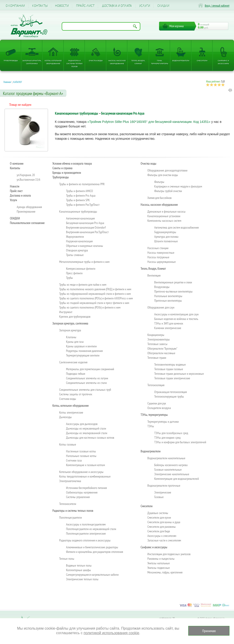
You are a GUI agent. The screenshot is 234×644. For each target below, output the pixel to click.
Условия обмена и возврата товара (72, 164)
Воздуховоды (162, 287)
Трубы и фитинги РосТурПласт (83, 205)
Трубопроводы (11, 60)
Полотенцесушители (70, 517)
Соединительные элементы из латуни (87, 378)
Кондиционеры (156, 335)
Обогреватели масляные (161, 353)
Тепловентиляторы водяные (170, 364)
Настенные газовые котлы (81, 451)
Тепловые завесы (157, 344)
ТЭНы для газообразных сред (171, 433)
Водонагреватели (181, 60)
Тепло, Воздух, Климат (138, 62)
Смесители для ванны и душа (164, 522)
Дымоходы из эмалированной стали (87, 433)
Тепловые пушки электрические (172, 378)
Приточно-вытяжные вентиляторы (173, 291)
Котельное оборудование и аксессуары (81, 472)
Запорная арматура (70, 330)
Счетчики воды (68, 399)
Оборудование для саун (161, 307)
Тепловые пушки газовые (169, 369)
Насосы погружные (158, 257)
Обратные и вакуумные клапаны (85, 246)
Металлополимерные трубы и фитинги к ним (84, 262)
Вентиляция (154, 275)
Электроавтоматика (70, 481)
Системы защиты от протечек (76, 394)
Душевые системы (158, 513)
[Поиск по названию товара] (101, 26)
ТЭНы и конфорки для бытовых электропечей (180, 442)
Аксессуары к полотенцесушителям (86, 524)
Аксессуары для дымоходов (82, 424)
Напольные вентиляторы (168, 296)
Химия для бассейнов (160, 198)
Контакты (40, 6)
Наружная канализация (79, 241)
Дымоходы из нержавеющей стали (86, 428)
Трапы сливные (75, 255)
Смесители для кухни (159, 517)
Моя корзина (177, 26)
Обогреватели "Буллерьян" (162, 348)
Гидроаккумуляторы (165, 232)
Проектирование (26, 211)
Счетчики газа (74, 460)
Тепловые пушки (157, 358)
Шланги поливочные (166, 241)
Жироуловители (75, 237)
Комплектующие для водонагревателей (177, 479)
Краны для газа (75, 342)
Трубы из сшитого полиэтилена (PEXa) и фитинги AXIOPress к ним (96, 298)
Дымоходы (65, 417)
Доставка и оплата (117, 6)
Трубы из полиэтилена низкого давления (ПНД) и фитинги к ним (95, 289)
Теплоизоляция (156, 385)
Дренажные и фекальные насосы (166, 211)
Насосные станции (158, 248)
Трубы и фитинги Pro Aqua (81, 195)
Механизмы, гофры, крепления (165, 572)
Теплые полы (67, 559)
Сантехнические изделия (73, 362)
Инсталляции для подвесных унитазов (169, 554)
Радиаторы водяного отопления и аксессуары (85, 540)
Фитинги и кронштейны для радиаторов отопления (94, 552)
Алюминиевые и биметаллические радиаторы (92, 547)
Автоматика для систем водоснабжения (176, 227)
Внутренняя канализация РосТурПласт (87, 232)
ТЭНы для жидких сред (167, 438)
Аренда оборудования (29, 207)
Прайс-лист (85, 6)
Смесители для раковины (162, 527)
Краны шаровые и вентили (81, 346)
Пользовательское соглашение (27, 223)
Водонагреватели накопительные (166, 458)
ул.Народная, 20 (26, 175)
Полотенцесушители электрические (86, 533)
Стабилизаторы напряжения (82, 492)
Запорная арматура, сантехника (32, 62)
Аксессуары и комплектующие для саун (176, 314)
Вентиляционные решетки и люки (173, 282)
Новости (62, 6)
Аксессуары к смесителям (162, 536)
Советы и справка (62, 168)
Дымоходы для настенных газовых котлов (90, 438)
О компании (15, 6)
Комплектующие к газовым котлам (85, 465)
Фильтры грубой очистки (168, 191)
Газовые (159, 497)
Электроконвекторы (159, 339)
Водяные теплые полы (79, 565)
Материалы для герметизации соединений (90, 369)
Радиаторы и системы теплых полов (74, 63)
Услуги (145, 6)
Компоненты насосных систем (164, 221)
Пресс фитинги (74, 273)
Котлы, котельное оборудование (53, 62)
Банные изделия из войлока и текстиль (176, 319)
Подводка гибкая (76, 374)
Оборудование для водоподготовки (167, 170)
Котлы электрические (71, 412)
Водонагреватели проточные (164, 486)
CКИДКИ (163, 6)
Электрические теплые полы (82, 579)
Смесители (202, 60)
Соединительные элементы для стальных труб (85, 390)
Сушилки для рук (157, 403)
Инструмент (66, 312)
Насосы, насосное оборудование (117, 62)
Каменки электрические (168, 328)
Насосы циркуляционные (162, 262)
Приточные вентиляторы (168, 301)
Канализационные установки (164, 216)
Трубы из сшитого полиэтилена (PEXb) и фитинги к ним (90, 307)
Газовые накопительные (168, 470)
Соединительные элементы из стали (86, 383)
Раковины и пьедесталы (161, 559)
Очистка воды (96, 60)
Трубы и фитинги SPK (78, 200)
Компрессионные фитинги (81, 269)
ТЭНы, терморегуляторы (160, 62)
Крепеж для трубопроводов (75, 317)
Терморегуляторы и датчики (163, 422)
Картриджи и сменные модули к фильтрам (178, 186)
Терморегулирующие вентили (83, 355)
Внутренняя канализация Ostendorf (86, 227)
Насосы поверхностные (161, 253)
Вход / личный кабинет (217, 6)
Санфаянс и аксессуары (223, 62)
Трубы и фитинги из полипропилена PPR (82, 184)
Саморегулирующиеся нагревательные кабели (92, 575)
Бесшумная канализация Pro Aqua (123, 113)
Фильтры (159, 182)
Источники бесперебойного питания (86, 488)
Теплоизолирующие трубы (169, 396)
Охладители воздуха (159, 408)
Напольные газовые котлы (81, 456)
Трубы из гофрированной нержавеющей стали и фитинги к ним (95, 294)
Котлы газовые (68, 444)
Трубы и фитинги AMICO (80, 191)
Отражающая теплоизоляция (170, 392)
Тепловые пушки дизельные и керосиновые (179, 374)
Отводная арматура (77, 250)
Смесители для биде (159, 531)
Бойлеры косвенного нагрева (171, 465)
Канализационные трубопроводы (76, 113)
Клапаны (71, 337)
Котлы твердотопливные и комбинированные (85, 476)
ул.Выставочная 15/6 (28, 179)
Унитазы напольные (159, 563)
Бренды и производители (67, 173)
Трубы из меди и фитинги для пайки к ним (83, 285)
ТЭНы (151, 426)
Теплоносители (68, 504)
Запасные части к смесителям (164, 540)
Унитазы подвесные (159, 568)
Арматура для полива (166, 237)
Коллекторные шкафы (78, 570)
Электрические (163, 492)
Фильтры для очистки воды (163, 175)
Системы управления (78, 497)
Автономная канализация (80, 218)
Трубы (69, 278)
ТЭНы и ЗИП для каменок (169, 323)
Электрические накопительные (172, 474)
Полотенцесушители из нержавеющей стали (91, 529)
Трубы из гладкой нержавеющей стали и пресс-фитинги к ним (94, 303)
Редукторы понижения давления (84, 351)
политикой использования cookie (111, 633)
